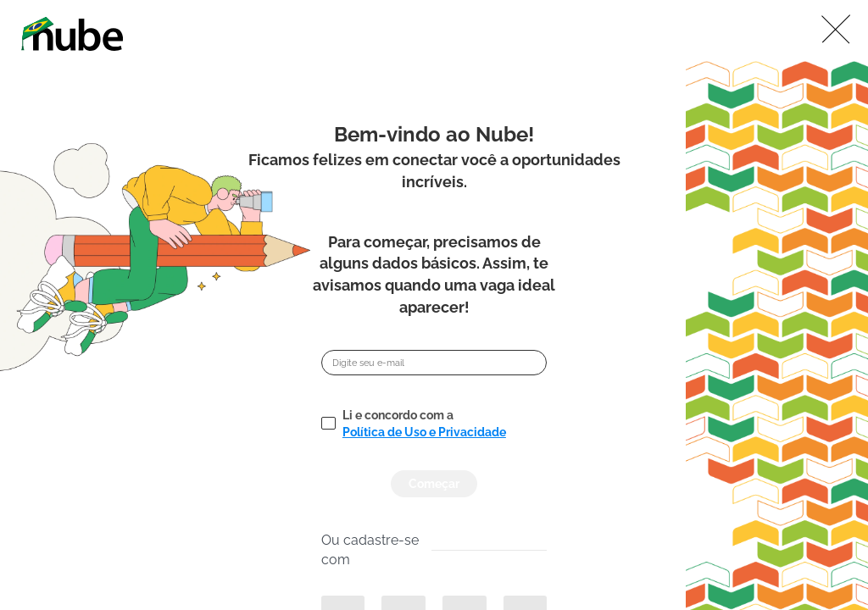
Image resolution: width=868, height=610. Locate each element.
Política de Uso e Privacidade (424, 432)
